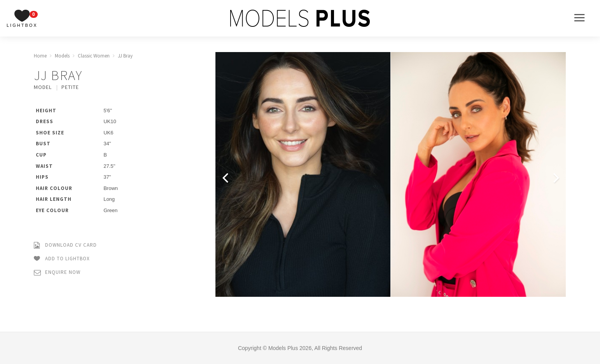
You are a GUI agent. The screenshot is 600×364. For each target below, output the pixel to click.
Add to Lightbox (62, 259)
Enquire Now (57, 273)
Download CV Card (65, 245)
